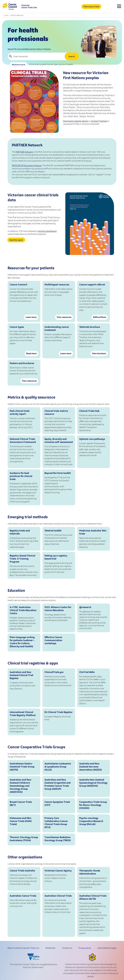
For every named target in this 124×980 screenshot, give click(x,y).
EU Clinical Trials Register (59, 712)
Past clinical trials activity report (20, 412)
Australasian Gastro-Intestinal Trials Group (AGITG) (22, 767)
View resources (64, 317)
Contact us (67, 948)
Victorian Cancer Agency (58, 871)
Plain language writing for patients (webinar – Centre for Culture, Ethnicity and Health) (22, 642)
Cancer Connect (18, 285)
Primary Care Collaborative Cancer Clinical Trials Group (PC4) (56, 823)
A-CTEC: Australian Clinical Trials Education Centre (23, 610)
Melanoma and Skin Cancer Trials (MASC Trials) (21, 821)
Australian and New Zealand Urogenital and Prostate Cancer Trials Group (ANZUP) (57, 784)
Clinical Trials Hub (89, 411)
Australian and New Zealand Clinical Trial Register (21, 675)
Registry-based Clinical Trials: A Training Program (22, 559)
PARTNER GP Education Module (27, 165)
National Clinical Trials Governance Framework (23, 441)
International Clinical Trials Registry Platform (23, 714)
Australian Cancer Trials (23, 896)
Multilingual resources (57, 285)
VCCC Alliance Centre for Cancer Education (58, 609)
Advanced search (18, 64)
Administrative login (107, 948)
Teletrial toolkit (53, 531)
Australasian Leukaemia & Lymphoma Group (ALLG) (58, 767)
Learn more (31, 317)
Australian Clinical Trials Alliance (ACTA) (93, 897)
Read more (31, 353)
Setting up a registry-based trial (56, 557)
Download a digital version (76, 121)
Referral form (100, 317)
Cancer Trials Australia (22, 871)
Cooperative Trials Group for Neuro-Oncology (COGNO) (93, 805)
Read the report (16, 240)
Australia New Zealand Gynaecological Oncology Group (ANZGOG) (93, 783)
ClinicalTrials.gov (54, 672)
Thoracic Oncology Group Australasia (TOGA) (24, 839)
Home (6, 15)
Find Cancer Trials (91, 7)
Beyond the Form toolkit (58, 473)
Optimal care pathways (92, 439)
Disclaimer (50, 948)
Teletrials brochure (90, 327)
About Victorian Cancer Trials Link (23, 948)
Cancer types (17, 327)
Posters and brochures (22, 363)
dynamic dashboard (47, 231)
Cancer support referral (92, 285)
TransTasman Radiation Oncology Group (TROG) (58, 839)
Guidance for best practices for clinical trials (21, 476)
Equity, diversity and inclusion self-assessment (59, 441)
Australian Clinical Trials (58, 896)
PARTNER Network (24, 152)
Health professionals (17, 15)
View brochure (99, 353)
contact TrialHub (99, 121)
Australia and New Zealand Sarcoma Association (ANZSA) (90, 767)
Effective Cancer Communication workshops (53, 640)
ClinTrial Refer (87, 672)
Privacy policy (85, 948)
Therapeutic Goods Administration (90, 872)
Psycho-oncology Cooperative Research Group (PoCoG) (91, 821)
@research (85, 607)
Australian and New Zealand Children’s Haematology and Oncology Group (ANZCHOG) (21, 786)
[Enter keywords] (36, 56)
